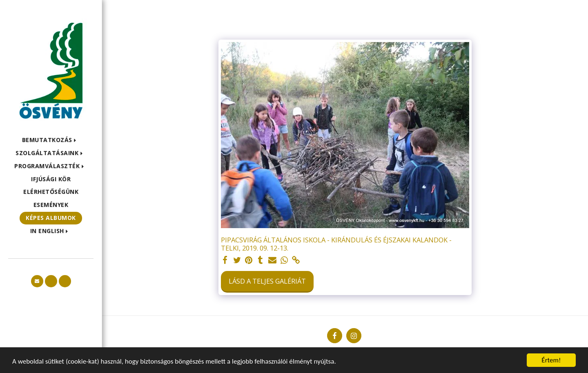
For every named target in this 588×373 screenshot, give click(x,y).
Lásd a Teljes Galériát (267, 281)
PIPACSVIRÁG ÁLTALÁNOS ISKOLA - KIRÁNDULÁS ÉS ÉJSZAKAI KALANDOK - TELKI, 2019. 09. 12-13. (336, 244)
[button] (51, 140)
